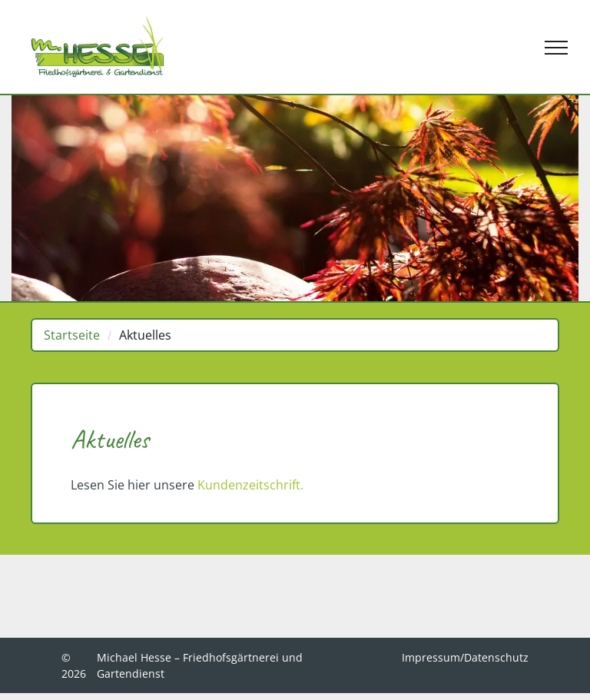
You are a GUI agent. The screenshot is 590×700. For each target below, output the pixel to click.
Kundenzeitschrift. (250, 485)
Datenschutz (496, 657)
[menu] (556, 48)
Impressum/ (433, 657)
